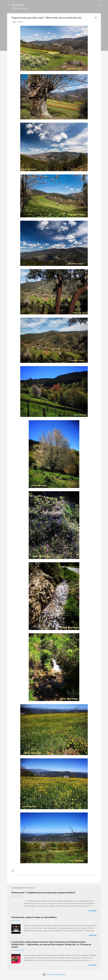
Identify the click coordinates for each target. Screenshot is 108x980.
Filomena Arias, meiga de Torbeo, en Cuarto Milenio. (34, 917)
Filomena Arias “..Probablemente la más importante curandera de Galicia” (43, 893)
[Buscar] (100, 6)
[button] (95, 18)
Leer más (93, 911)
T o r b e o (18, 5)
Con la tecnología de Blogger (54, 974)
